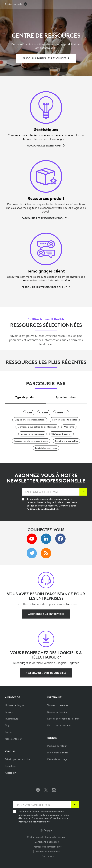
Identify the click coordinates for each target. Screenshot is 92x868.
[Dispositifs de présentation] (30, 420)
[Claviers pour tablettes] (65, 420)
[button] (16, 13)
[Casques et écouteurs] (32, 434)
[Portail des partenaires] (59, 725)
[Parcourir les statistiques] (46, 146)
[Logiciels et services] (46, 448)
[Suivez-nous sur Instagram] (54, 790)
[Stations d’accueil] (61, 434)
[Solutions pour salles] (67, 441)
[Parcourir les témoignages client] (46, 287)
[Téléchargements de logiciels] (46, 673)
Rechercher (69, 4)
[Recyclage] (10, 766)
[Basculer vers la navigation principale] (88, 4)
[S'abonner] (83, 492)
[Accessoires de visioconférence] (31, 441)
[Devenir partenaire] (57, 712)
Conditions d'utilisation (47, 842)
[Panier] (79, 4)
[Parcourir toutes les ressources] (46, 58)
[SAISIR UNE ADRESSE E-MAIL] (51, 492)
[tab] (26, 396)
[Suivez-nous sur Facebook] (38, 790)
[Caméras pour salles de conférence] (37, 427)
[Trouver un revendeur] (58, 705)
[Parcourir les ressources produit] (46, 218)
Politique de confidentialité (34, 822)
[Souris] (29, 413)
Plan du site (48, 856)
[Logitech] (23, 4)
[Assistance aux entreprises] (46, 614)
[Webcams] (69, 427)
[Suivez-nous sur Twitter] (46, 790)
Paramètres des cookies (48, 852)
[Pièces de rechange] (57, 759)
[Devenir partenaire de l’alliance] (63, 719)
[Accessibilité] (11, 773)
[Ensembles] (61, 413)
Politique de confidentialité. (43, 509)
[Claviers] (44, 413)
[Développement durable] (18, 759)
